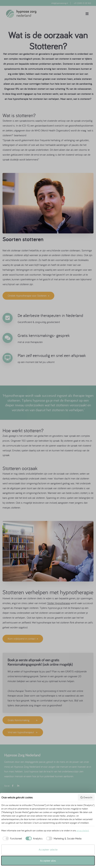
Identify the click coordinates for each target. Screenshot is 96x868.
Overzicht (86, 797)
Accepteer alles (48, 861)
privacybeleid (83, 831)
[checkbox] (12, 838)
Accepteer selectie (48, 850)
